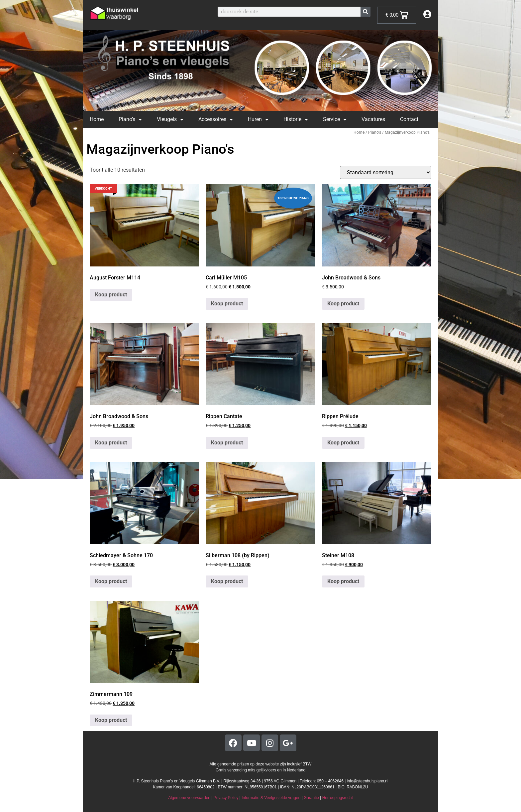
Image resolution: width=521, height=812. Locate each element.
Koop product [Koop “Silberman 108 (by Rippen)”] (227, 581)
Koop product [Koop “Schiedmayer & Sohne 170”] (111, 581)
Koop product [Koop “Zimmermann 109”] (111, 720)
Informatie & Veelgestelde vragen (271, 798)
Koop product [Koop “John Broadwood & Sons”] (343, 304)
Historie (296, 119)
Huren (258, 119)
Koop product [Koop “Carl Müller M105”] (227, 304)
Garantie (311, 798)
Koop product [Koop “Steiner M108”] (343, 581)
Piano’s (130, 119)
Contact (409, 119)
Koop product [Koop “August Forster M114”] (111, 295)
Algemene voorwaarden (189, 798)
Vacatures (373, 119)
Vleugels (170, 119)
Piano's (375, 132)
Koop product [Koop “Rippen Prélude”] (343, 443)
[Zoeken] (365, 12)
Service (335, 119)
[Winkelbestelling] (386, 172)
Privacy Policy (226, 798)
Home (97, 119)
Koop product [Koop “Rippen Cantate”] (227, 443)
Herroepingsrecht (338, 798)
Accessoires (216, 119)
